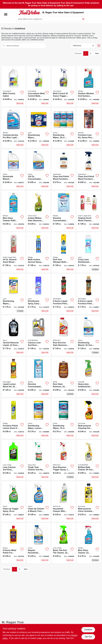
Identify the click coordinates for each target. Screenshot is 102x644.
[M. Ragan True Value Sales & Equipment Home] (29, 13)
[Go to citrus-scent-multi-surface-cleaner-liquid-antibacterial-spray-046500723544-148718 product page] (38, 253)
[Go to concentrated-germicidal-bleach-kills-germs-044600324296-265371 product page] (13, 170)
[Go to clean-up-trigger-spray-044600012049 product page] (13, 502)
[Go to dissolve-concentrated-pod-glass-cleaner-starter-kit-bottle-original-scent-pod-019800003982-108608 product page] (38, 377)
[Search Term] (51, 19)
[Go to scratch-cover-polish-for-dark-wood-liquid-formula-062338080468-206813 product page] (64, 294)
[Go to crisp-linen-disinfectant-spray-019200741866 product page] (89, 253)
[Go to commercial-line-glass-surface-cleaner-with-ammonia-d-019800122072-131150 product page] (13, 128)
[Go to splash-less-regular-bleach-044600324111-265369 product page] (38, 170)
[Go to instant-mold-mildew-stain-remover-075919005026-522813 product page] (38, 211)
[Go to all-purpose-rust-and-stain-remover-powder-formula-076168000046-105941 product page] (64, 336)
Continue (88, 630)
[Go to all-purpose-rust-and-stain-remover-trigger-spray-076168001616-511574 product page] (64, 460)
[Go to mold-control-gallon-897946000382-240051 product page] (13, 86)
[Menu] (6, 14)
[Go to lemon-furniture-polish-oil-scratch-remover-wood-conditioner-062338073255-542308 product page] (13, 377)
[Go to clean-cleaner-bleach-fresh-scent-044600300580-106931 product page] (38, 502)
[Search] (83, 19)
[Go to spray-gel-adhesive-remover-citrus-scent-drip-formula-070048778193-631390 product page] (89, 419)
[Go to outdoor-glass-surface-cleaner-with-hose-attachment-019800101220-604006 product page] (89, 86)
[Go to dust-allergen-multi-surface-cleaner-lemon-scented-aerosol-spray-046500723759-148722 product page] (64, 253)
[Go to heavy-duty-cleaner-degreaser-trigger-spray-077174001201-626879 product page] (38, 460)
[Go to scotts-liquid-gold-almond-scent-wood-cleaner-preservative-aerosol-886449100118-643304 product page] (89, 211)
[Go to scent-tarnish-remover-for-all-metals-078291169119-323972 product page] (13, 336)
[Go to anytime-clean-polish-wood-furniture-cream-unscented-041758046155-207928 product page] (64, 170)
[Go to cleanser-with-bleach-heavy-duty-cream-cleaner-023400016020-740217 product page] (64, 502)
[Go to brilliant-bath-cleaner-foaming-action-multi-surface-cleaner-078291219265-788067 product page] (89, 460)
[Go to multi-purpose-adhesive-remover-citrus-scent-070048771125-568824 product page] (89, 502)
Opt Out (88, 637)
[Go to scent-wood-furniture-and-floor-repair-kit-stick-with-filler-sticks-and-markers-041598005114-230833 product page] (89, 128)
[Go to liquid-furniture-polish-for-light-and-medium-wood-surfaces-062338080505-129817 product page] (89, 294)
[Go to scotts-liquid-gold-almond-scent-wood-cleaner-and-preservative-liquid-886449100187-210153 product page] (13, 253)
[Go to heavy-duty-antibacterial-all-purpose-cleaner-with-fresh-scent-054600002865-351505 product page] (89, 377)
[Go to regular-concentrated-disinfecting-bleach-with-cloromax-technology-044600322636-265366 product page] (89, 336)
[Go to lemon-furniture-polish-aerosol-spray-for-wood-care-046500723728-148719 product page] (13, 419)
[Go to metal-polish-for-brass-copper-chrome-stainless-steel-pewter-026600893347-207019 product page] (13, 543)
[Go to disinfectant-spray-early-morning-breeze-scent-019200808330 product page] (38, 294)
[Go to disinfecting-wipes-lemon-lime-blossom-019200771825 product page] (13, 294)
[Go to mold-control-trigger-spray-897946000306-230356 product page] (64, 86)
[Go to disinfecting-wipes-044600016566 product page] (64, 419)
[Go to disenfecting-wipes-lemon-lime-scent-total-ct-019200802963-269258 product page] (38, 128)
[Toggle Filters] (99, 46)
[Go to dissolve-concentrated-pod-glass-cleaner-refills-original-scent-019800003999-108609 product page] (64, 211)
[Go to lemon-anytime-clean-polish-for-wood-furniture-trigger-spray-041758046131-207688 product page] (89, 170)
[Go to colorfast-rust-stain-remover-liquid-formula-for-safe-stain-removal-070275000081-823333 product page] (64, 377)
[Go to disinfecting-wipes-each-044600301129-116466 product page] (64, 128)
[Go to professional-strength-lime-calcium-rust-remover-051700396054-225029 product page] (13, 460)
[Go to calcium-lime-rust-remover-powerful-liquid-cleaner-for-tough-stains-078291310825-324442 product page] (38, 336)
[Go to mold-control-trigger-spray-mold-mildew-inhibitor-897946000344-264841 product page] (38, 86)
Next (97, 53)
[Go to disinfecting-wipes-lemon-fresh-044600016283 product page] (38, 419)
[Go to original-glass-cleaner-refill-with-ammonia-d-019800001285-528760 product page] (13, 211)
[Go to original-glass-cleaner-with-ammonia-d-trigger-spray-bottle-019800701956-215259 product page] (89, 543)
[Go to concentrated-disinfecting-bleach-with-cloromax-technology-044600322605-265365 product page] (38, 543)
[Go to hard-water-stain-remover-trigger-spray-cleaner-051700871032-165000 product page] (64, 543)
